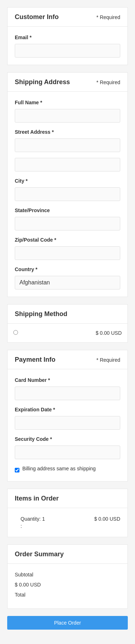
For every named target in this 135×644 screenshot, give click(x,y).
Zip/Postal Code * (35, 240)
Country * (26, 269)
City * (21, 181)
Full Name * (28, 102)
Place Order (67, 623)
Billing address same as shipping (59, 469)
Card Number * (32, 380)
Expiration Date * (35, 410)
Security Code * (33, 439)
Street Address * (34, 132)
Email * (23, 37)
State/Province (32, 210)
